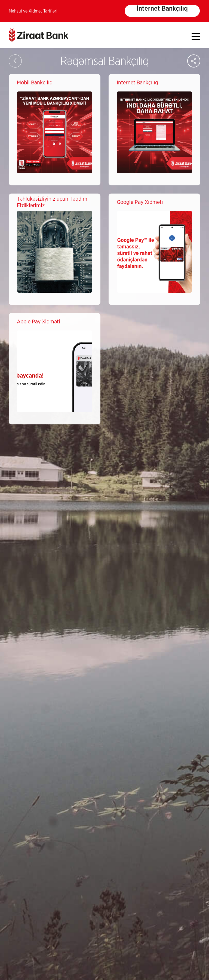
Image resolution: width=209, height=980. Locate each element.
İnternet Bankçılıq (162, 9)
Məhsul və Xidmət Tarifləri (33, 11)
